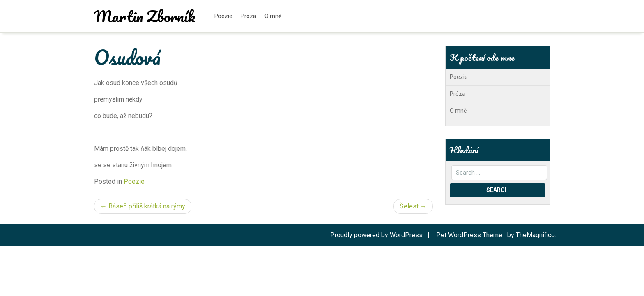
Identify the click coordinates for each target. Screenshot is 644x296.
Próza (248, 16)
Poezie (223, 16)
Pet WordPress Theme (470, 235)
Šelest (409, 206)
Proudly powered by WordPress (377, 235)
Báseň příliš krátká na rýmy (147, 206)
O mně (273, 16)
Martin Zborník (145, 16)
